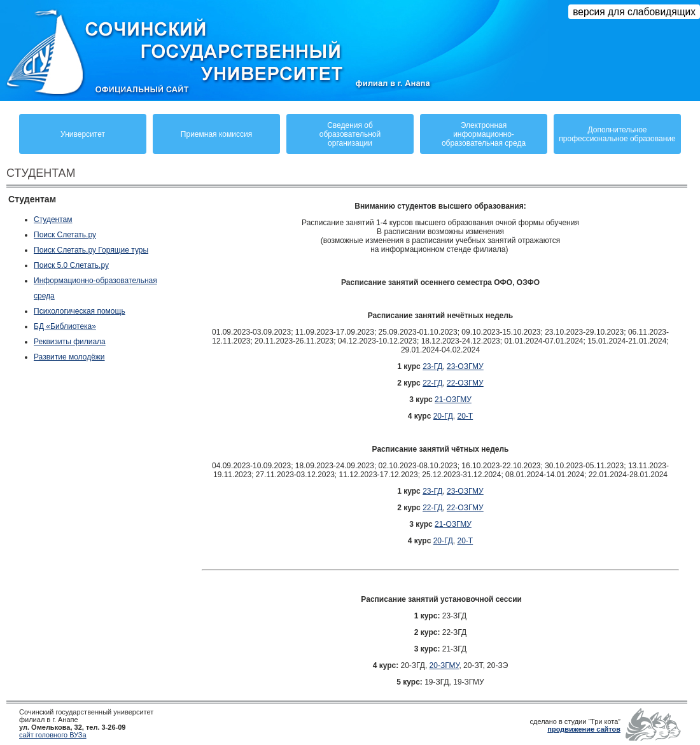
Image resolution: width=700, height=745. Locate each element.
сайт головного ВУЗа (53, 735)
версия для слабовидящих (634, 12)
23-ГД (432, 366)
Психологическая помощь (80, 311)
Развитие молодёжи (69, 357)
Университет (83, 134)
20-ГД (443, 416)
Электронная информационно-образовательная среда (484, 134)
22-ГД (432, 383)
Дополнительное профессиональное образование (617, 134)
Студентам (53, 219)
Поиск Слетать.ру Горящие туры (91, 250)
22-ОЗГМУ (465, 383)
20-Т (465, 416)
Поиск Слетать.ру (65, 235)
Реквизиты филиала (70, 342)
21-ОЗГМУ (453, 400)
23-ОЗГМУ (465, 366)
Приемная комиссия (216, 134)
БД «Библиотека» (65, 326)
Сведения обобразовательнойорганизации (350, 134)
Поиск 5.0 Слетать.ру (71, 265)
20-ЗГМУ (444, 665)
